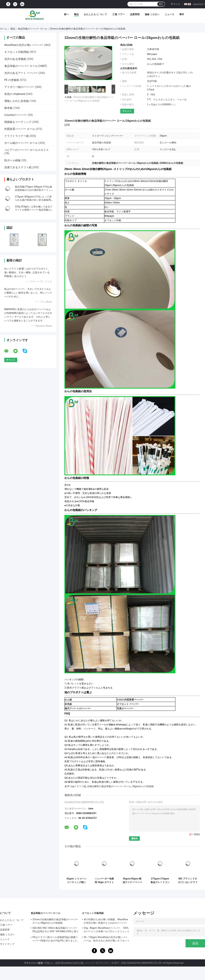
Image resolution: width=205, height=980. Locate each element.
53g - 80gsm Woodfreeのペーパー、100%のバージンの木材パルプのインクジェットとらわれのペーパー (107, 930)
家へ (66, 14)
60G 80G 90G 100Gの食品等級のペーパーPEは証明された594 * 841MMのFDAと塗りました (56, 930)
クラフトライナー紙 (17, 136)
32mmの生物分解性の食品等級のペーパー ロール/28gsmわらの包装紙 (55, 921)
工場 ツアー (118, 14)
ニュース (169, 14)
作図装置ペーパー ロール (20, 129)
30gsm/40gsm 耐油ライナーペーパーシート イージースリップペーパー (132, 880)
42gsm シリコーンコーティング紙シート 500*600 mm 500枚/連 (76, 880)
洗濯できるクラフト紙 (18, 167)
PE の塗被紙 (12, 80)
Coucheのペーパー (16, 115)
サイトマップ (7, 944)
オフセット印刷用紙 (17, 52)
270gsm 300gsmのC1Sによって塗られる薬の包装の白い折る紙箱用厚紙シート (34, 200)
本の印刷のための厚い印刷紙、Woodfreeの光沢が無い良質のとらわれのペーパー (106, 921)
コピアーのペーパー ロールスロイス (26, 150)
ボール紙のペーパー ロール (21, 143)
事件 (182, 14)
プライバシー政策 (33, 963)
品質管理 (135, 14)
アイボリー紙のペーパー (19, 87)
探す (161, 4)
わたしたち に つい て (95, 14)
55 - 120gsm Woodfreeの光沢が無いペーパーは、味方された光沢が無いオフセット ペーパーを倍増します (107, 939)
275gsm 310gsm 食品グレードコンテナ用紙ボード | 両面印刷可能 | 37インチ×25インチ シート (160, 880)
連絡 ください (152, 14)
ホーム (4, 29)
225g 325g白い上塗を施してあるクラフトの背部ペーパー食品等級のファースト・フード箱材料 (34, 210)
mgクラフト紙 (78, 786)
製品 (76, 14)
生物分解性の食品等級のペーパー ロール (109, 786)
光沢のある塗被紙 (15, 59)
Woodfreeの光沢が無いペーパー (24, 45)
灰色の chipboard (15, 94)
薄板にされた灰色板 (17, 101)
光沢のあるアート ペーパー (21, 73)
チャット (176, 4)
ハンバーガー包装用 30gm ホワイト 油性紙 (104, 880)
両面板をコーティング (18, 122)
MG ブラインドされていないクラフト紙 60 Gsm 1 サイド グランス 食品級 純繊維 (188, 880)
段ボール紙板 (12, 160)
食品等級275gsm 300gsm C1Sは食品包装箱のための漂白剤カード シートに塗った (33, 190)
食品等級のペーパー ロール (33, 29)
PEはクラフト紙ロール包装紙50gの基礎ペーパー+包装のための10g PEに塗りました (55, 939)
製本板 (8, 108)
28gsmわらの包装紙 (143, 786)
